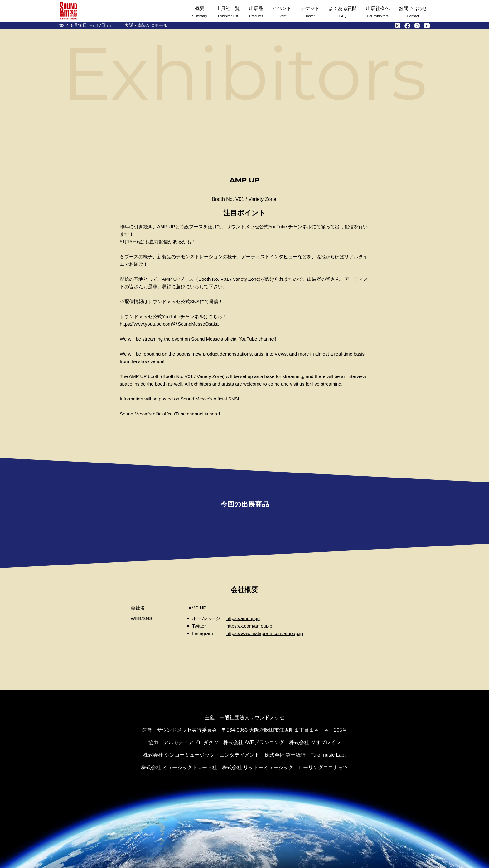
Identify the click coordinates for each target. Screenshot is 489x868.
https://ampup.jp (243, 618)
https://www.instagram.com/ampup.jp (265, 633)
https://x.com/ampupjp (249, 626)
